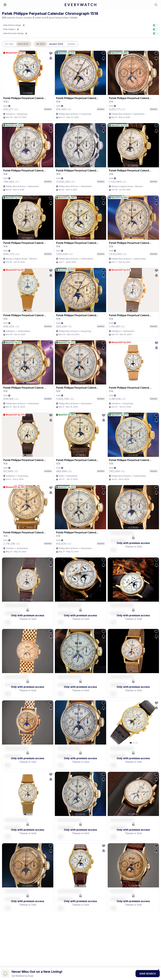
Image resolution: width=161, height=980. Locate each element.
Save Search (148, 974)
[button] (5, 5)
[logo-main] (80, 5)
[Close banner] (159, 970)
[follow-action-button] (51, 53)
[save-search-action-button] (51, 58)
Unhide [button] (74, 18)
